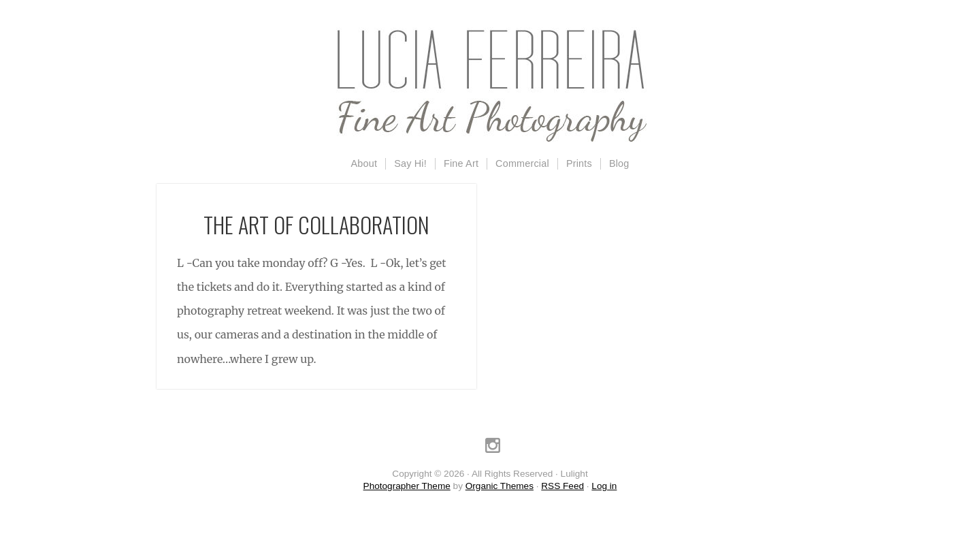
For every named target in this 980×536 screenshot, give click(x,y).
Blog (619, 163)
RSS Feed (562, 486)
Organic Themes (500, 486)
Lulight (490, 85)
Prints (579, 163)
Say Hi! (410, 163)
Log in (604, 486)
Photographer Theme (407, 486)
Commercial (522, 163)
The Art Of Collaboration (316, 224)
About (364, 163)
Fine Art (461, 163)
